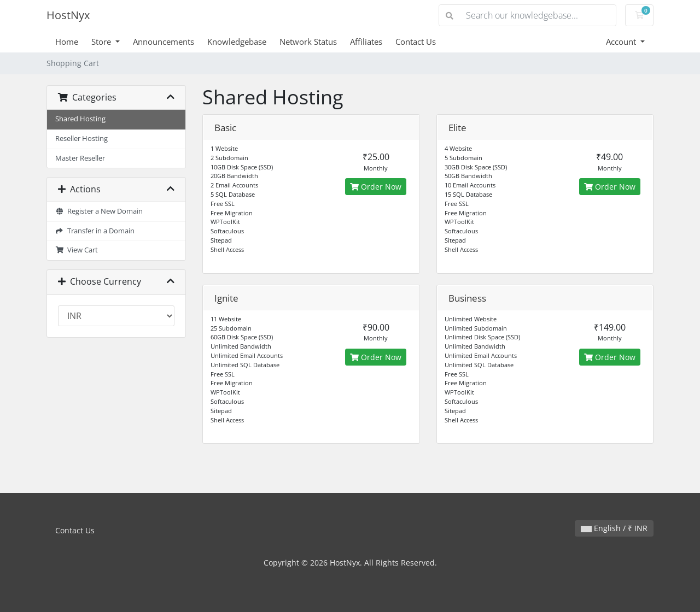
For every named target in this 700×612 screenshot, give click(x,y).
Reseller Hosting (81, 139)
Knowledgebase (237, 42)
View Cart (77, 250)
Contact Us (416, 42)
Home (67, 42)
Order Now (376, 187)
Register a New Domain (99, 211)
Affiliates (366, 42)
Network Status (308, 42)
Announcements (164, 42)
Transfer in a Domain (95, 231)
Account (622, 42)
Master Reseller (80, 158)
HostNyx (68, 15)
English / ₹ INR (614, 528)
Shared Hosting (80, 119)
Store (102, 42)
